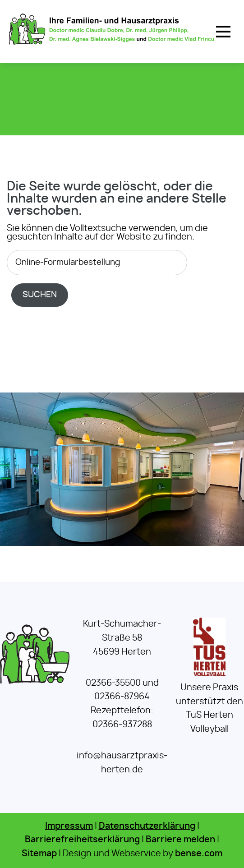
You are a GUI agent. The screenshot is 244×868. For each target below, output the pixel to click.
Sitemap (39, 854)
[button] (223, 32)
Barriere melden (180, 840)
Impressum (69, 826)
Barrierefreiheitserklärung (82, 840)
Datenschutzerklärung (147, 826)
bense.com (199, 854)
